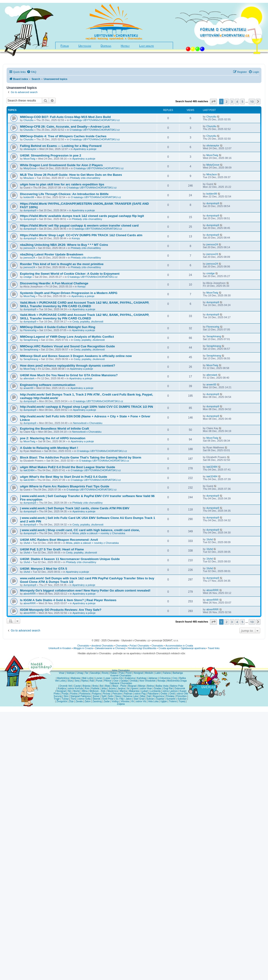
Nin (69, 691)
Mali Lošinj (88, 678)
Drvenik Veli (66, 686)
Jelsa (104, 688)
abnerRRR (30, 594)
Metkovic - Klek (98, 691)
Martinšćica (63, 678)
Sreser (96, 696)
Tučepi (65, 699)
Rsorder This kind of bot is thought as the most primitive (62, 264)
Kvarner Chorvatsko (121, 676)
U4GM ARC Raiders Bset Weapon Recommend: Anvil (59, 540)
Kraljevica (130, 678)
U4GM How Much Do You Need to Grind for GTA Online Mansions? (69, 375)
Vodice (115, 701)
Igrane (135, 688)
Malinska (76, 678)
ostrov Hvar (146, 688)
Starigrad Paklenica (81, 696)
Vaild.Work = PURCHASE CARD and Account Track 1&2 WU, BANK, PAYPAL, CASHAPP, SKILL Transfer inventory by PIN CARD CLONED (85, 304)
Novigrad (138, 673)
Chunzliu (29, 120)
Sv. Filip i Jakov (124, 699)
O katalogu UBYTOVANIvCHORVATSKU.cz (95, 120)
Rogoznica (158, 696)
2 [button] (227, 102)
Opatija (124, 681)
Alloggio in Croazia (83, 648)
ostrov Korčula (75, 688)
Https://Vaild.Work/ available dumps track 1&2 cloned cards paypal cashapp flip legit (82, 216)
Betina (150, 686)
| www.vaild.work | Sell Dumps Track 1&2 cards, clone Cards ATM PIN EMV (75, 508)
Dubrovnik (180, 688)
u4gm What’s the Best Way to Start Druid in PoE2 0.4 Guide (64, 477)
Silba (142, 696)
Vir (133, 701)
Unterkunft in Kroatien (60, 648)
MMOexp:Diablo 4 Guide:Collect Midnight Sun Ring (58, 327)
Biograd (132, 686)
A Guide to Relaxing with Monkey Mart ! (49, 448)
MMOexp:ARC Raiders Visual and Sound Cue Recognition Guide (67, 346)
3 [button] (232, 102)
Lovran (99, 678)
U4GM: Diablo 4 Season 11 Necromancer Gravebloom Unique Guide (70, 559)
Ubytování (85, 46)
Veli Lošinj (60, 681)
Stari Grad (139, 699)
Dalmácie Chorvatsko (121, 683)
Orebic (164, 694)
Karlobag (142, 678)
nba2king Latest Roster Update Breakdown (52, 254)
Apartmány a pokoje (85, 149)
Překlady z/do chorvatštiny (85, 178)
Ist (128, 688)
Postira (74, 694)
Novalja (161, 681)
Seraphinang (31, 340)
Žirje (71, 701)
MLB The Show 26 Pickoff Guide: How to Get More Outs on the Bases (71, 175)
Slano (118, 696)
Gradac (158, 688)
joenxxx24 (29, 248)
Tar (87, 673)
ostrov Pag (140, 694)
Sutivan (150, 699)
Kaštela (95, 688)
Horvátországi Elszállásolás (142, 648)
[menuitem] (32, 72)
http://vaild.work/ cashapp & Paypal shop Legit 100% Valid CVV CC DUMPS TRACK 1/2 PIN (87, 407)
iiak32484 (29, 470)
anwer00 (28, 388)
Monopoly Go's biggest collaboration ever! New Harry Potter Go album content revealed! (85, 590)
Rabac (114, 673)
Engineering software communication (48, 385)
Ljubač (144, 691)
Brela (95, 686)
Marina (124, 691)
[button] (213, 102)
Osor (116, 681)
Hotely (125, 46)
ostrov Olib (182, 694)
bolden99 (29, 197)
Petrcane (117, 694)
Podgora (96, 694)
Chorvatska (122, 646)
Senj (77, 681)
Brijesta (86, 686)
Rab (92, 681)
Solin (110, 696)
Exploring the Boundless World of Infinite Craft (55, 429)
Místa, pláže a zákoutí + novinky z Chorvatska (99, 533)
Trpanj (182, 701)
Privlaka (170, 696)
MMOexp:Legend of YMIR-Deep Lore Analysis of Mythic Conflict (67, 337)
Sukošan (182, 699)
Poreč (129, 673)
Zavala (79, 701)
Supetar (160, 699)
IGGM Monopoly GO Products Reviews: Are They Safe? (61, 610)
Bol (101, 686)
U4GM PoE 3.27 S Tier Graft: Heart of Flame (52, 549)
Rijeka (85, 681)
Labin (158, 673)
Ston (66, 696)
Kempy (76, 238)
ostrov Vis (141, 701)
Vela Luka (153, 701)
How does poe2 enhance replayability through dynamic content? (68, 366)
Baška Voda (162, 686)
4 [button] (237, 102)
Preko (57, 694)
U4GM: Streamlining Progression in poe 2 (51, 155)
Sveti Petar (108, 699)
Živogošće (62, 701)
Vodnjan (71, 673)
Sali (149, 696)
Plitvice (108, 681)
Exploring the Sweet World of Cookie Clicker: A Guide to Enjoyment (70, 274)
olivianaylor (30, 149)
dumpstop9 (30, 210)
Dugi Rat (168, 688)
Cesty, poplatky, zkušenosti (88, 321)
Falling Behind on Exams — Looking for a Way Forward (61, 146)
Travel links (214, 648)
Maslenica (113, 691)
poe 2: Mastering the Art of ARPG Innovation (53, 438)
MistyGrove (30, 168)
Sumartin (171, 699)
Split (104, 696)
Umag (80, 673)
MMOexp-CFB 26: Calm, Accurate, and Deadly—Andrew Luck (65, 127)
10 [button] (252, 102)
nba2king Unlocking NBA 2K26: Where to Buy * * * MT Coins (64, 245)
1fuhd (27, 543)
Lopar (107, 678)
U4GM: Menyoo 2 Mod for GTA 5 (43, 569)
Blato (108, 686)
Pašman (128, 694)
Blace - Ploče (119, 686)
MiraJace (29, 178)
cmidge (28, 277)
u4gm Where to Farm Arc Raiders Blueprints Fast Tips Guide (65, 486)
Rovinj (105, 673)
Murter (77, 691)
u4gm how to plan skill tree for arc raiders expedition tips (62, 184)
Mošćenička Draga (177, 681)
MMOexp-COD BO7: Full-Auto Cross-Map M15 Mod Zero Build (65, 117)
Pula (121, 673)
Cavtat (77, 686)
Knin (87, 688)
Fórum (65, 46)
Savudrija (95, 673)
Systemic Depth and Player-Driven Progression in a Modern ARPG (69, 293)
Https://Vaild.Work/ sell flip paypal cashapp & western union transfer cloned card (79, 225)
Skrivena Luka (130, 696)
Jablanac (153, 678)
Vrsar (62, 673)
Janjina (121, 688)
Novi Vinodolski (147, 681)
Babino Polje (177, 686)
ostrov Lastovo (170, 691)
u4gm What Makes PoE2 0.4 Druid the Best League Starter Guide (68, 467)
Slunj (70, 681)
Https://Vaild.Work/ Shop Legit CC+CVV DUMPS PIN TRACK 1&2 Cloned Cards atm (82, 235)
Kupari (183, 691)
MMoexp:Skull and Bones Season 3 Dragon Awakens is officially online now (76, 356)
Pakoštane (153, 694)
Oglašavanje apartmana (193, 648)
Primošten (181, 696)
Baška (183, 678)
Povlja (65, 694)
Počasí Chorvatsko (139, 646)
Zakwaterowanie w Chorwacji (110, 648)
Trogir (57, 699)
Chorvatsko (83, 646)
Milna (85, 691)
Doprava (106, 46)
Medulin (149, 673)
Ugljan (164, 701)
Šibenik (97, 699)
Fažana (167, 673)
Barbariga (178, 673)
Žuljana (121, 704)
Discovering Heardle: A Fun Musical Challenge (54, 283)
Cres (175, 678)
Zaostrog (97, 701)
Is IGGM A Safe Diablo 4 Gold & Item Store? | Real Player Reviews (68, 600)
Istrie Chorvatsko (121, 670)
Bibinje (142, 686)
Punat (99, 681)
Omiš (172, 694)
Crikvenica (165, 678)
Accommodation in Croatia (179, 646)
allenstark (29, 378)
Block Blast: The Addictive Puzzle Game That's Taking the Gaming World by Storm (81, 457)
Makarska (134, 691)
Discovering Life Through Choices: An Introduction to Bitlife (64, 194)
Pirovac (107, 694)
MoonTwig (29, 159)
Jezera (112, 688)
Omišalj (134, 681)
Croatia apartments (168, 648)
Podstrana (85, 694)
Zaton (87, 701)
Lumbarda (155, 691)
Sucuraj (58, 696)
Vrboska (125, 701)
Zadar (107, 701)
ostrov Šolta (85, 699)
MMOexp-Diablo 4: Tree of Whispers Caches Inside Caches (63, 136)
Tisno (73, 699)
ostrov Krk (117, 678)
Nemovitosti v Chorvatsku (88, 423)
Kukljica (62, 688)
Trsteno (173, 701)
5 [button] (242, 102)
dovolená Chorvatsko (102, 646)
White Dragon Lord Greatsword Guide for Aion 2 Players (61, 165)
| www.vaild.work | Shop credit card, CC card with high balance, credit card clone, (80, 530)
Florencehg (30, 330)
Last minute (146, 46)
